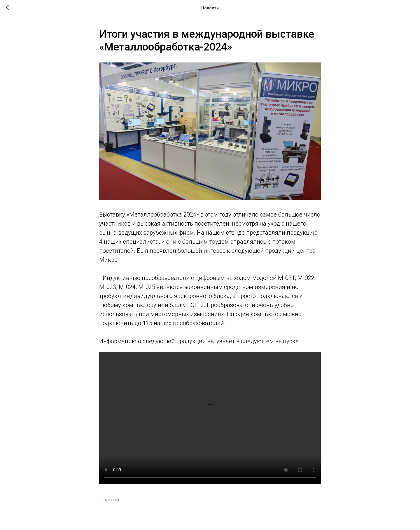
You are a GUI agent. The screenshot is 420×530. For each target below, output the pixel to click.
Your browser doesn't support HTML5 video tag (210, 418)
